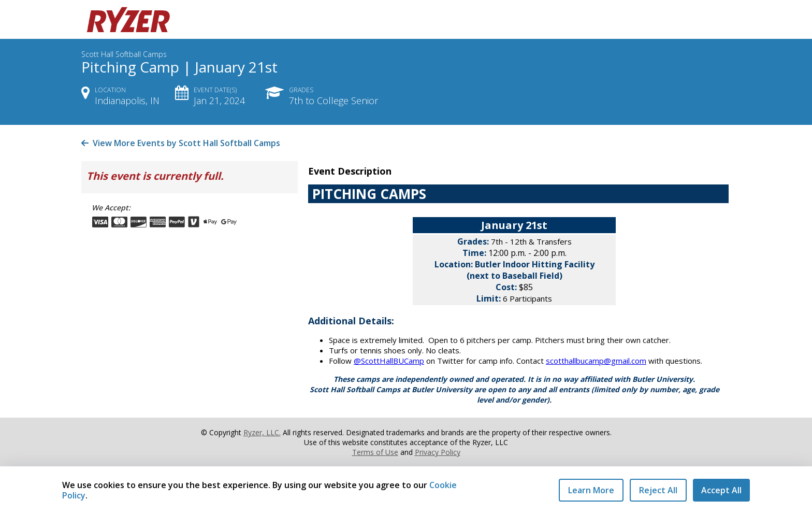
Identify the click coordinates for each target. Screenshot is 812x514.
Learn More (591, 490)
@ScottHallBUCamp (389, 361)
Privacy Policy (438, 452)
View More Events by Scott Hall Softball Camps (181, 143)
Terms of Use (375, 452)
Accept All (721, 490)
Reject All (658, 490)
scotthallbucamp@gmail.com (596, 361)
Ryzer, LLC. (262, 432)
